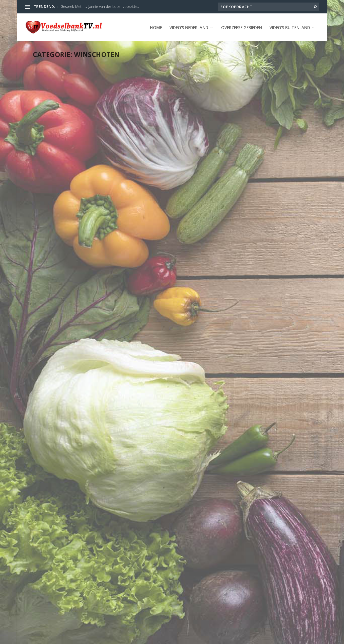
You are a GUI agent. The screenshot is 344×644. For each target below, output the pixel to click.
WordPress (149, 638)
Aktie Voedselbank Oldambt (256, 332)
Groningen (186, 416)
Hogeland (259, 157)
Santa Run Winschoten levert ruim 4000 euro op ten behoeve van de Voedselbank (73, 433)
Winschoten (77, 157)
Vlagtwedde (232, 167)
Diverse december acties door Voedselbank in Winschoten (165, 406)
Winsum (266, 167)
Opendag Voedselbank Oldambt (75, 280)
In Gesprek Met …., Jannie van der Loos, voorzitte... (98, 6)
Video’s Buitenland (168, 43)
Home (35, 43)
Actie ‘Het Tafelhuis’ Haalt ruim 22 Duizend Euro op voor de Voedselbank (261, 461)
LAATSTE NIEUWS (99, 152)
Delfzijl (228, 157)
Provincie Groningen (52, 157)
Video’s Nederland (68, 43)
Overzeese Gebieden (120, 43)
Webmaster (54, 152)
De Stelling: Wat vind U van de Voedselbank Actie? (73, 570)
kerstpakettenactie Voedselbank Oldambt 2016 (162, 277)
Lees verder (52, 207)
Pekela (150, 421)
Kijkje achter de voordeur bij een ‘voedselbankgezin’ (168, 136)
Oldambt (137, 421)
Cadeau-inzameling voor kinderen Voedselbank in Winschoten (67, 139)
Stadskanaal (288, 162)
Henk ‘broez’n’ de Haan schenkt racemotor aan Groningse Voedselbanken (260, 139)
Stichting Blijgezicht (79, 638)
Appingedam (281, 152)
